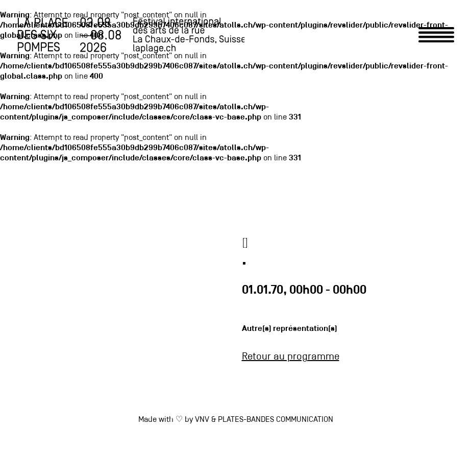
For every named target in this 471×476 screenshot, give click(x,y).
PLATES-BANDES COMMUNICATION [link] (276, 420)
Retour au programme (291, 357)
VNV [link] (202, 420)
